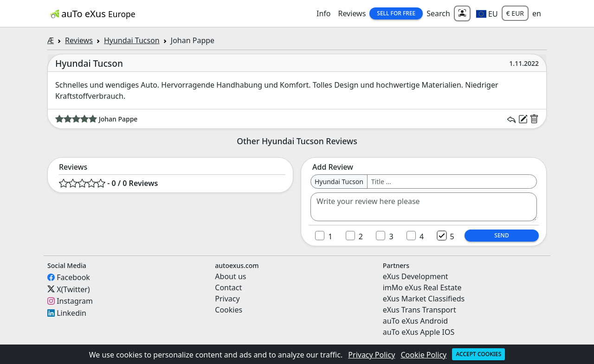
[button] (487, 13)
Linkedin (71, 313)
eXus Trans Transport (420, 310)
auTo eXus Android (415, 321)
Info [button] (324, 13)
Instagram (75, 301)
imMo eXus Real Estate (422, 287)
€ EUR (515, 13)
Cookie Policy (424, 355)
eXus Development (416, 276)
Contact (228, 287)
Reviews (352, 13)
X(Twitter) (73, 289)
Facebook (73, 277)
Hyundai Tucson (132, 40)
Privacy (227, 299)
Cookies (229, 310)
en (537, 13)
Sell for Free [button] (396, 13)
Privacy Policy (371, 355)
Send (501, 235)
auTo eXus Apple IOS (419, 332)
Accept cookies (478, 354)
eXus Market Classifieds (424, 299)
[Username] (452, 182)
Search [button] (438, 13)
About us (230, 276)
